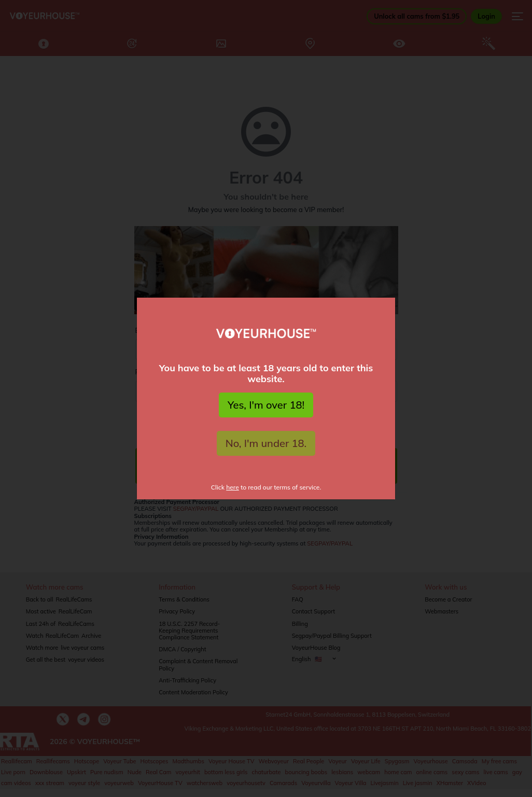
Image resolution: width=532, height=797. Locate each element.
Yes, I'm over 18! (266, 405)
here (233, 487)
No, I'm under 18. (266, 443)
